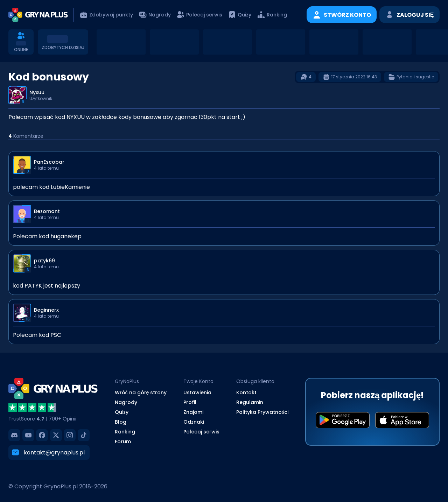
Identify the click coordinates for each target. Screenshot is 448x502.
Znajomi (193, 412)
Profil (190, 402)
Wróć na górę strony (141, 393)
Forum (123, 441)
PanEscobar (49, 162)
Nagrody (126, 402)
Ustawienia (197, 393)
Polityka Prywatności (262, 412)
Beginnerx (46, 310)
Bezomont (47, 211)
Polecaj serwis (201, 432)
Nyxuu (37, 92)
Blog (121, 422)
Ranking (125, 432)
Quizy (122, 412)
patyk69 (44, 261)
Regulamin (250, 402)
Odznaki (194, 422)
